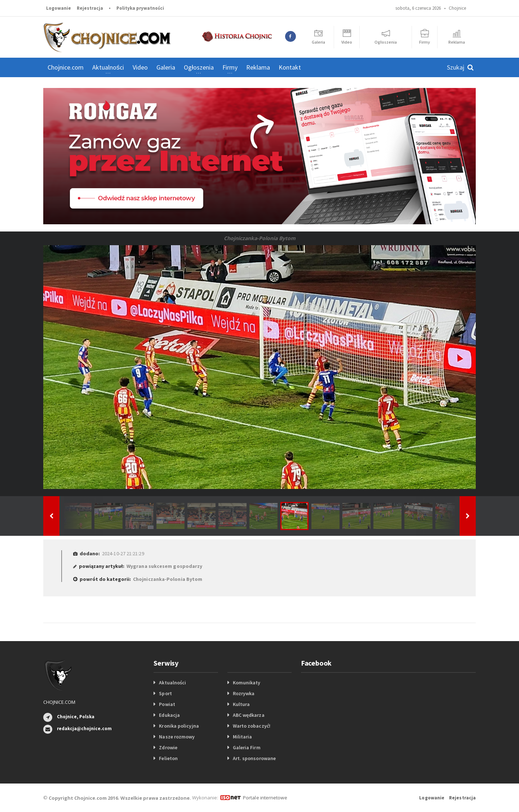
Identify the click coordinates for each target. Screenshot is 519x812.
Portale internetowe (265, 798)
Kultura (241, 704)
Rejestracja (90, 8)
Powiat (167, 704)
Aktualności (172, 683)
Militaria (242, 737)
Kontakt (290, 67)
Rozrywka (244, 693)
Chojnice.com (66, 67)
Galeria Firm (247, 747)
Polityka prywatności (140, 8)
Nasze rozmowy (177, 737)
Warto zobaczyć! (251, 726)
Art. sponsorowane (254, 758)
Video (140, 67)
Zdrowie (168, 747)
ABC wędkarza (249, 715)
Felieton (168, 758)
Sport (165, 693)
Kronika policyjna (179, 726)
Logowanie (59, 8)
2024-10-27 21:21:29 (123, 553)
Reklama (258, 67)
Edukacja (169, 715)
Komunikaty (247, 683)
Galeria (166, 67)
